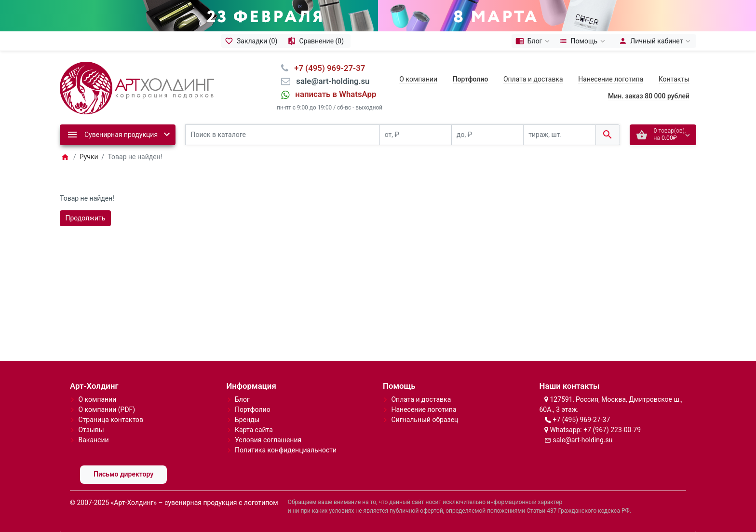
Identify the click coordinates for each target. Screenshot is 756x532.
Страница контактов (111, 420)
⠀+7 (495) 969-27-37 (327, 68)
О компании (418, 79)
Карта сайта (254, 430)
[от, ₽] (416, 135)
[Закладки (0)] (253, 41)
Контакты (674, 79)
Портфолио (253, 409)
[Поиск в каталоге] (283, 135)
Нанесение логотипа (611, 79)
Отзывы (91, 430)
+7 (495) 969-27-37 (581, 420)
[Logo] (137, 87)
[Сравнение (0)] (317, 41)
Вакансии (93, 440)
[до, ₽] (487, 135)
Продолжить (86, 218)
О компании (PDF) (107, 409)
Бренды (247, 420)
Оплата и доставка (533, 79)
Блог (242, 399)
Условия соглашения (268, 440)
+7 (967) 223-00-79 (612, 430)
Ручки (89, 157)
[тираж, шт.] (559, 135)
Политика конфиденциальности (286, 450)
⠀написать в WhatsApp (333, 94)
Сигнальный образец (425, 420)
